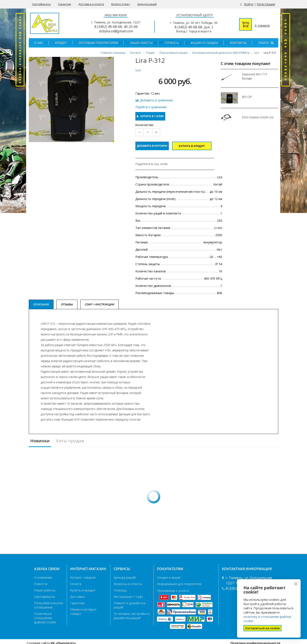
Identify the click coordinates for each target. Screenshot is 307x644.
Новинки (40, 441)
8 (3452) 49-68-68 (108, 27)
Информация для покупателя (179, 584)
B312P (247, 97)
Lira (138, 70)
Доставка (77, 597)
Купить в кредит (192, 146)
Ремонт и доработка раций (130, 605)
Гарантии (64, 4)
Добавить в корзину (152, 146)
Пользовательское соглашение (49, 605)
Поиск (266, 43)
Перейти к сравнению (151, 107)
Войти (249, 4)
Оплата (76, 584)
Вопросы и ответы (128, 584)
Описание (41, 304)
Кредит (61, 43)
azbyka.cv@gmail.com (116, 31)
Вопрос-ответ (121, 4)
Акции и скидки (204, 43)
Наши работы (141, 43)
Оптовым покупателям (98, 43)
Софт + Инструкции (100, 304)
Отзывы (67, 304)
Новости (41, 584)
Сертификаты (41, 4)
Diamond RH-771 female (255, 76)
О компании (43, 577)
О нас (39, 43)
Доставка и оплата (91, 4)
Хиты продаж (70, 441)
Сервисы (172, 43)
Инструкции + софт (128, 597)
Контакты (238, 43)
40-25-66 (131, 27)
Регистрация (266, 4)
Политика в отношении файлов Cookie (45, 618)
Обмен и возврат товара (83, 611)
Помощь (120, 590)
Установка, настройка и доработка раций (132, 616)
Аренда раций (147, 4)
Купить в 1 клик (150, 116)
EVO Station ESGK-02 (258, 117)
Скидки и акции (169, 577)
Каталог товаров (83, 577)
